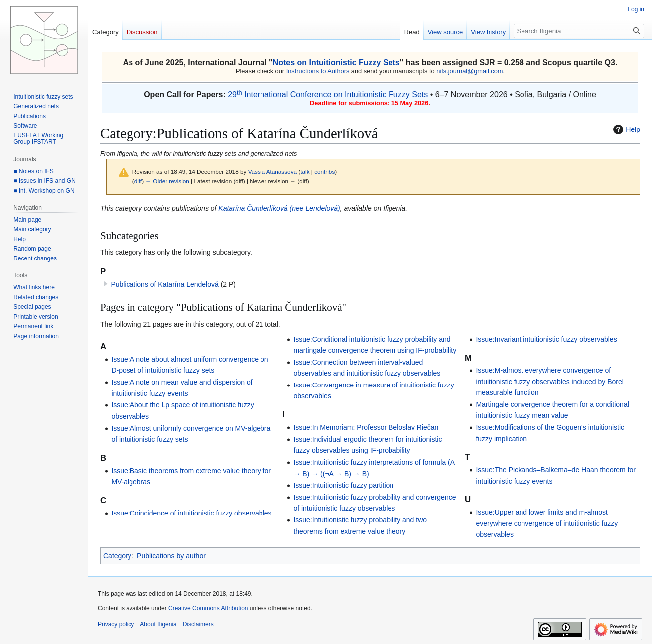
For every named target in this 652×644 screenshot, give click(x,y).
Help (625, 129)
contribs (325, 172)
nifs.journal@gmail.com (469, 71)
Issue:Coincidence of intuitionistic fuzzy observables (191, 513)
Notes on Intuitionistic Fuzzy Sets (336, 63)
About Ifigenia (158, 624)
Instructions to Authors (318, 71)
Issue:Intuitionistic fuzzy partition (343, 485)
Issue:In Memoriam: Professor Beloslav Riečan (366, 427)
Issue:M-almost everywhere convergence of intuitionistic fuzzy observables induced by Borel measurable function (550, 381)
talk (305, 172)
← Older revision (167, 181)
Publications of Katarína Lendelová (164, 284)
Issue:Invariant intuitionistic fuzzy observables (546, 339)
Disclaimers (198, 624)
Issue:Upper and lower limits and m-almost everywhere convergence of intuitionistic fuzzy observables (547, 523)
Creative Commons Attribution (208, 608)
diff (138, 181)
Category (117, 556)
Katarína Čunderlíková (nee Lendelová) (279, 208)
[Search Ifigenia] (579, 31)
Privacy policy (116, 624)
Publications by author (171, 556)
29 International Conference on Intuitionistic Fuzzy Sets (328, 94)
